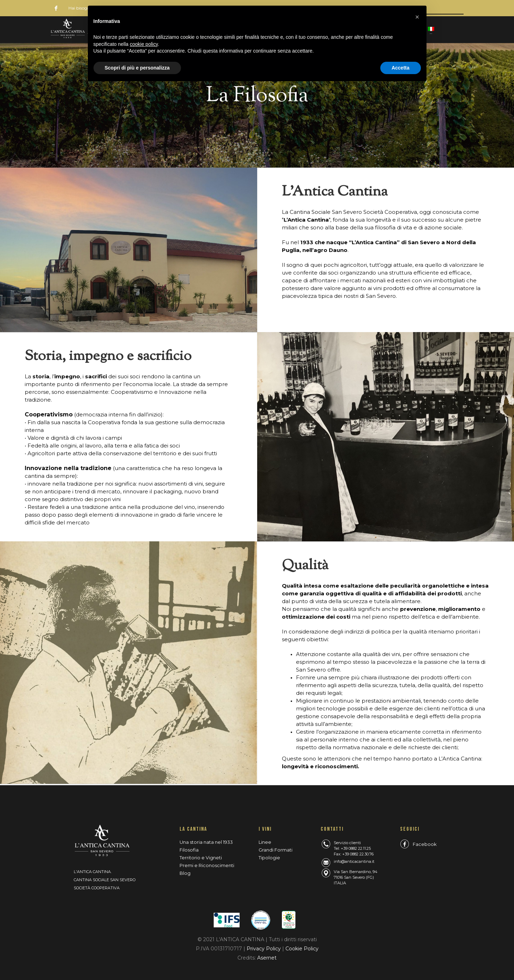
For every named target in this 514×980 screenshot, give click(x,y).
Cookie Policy (302, 949)
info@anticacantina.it (354, 861)
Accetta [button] (401, 68)
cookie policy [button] (144, 44)
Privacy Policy (264, 949)
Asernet (267, 958)
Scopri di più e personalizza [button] (137, 68)
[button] (417, 17)
